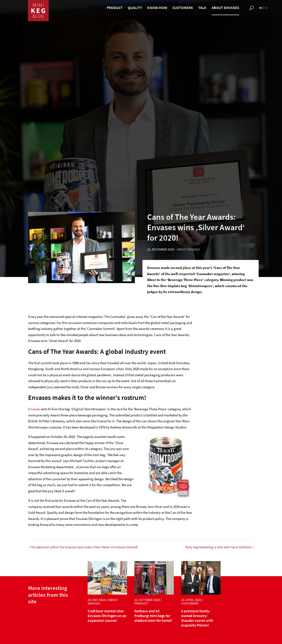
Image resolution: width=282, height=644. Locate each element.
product (115, 8)
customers (183, 8)
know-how (157, 8)
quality (135, 8)
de (261, 8)
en (266, 8)
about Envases (225, 8)
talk (202, 8)
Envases (34, 409)
